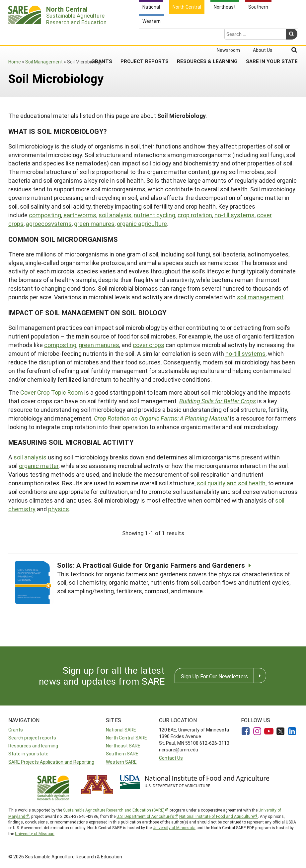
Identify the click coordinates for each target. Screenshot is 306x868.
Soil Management (44, 62)
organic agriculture (142, 224)
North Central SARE (126, 738)
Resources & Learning (207, 35)
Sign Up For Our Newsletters (214, 676)
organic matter (39, 466)
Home (15, 62)
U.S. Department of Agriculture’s (145, 816)
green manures (94, 224)
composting (45, 215)
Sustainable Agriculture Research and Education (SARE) (114, 810)
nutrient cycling (154, 215)
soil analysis (115, 215)
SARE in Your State (272, 35)
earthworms (80, 215)
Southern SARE (122, 754)
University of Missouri (35, 833)
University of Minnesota (174, 827)
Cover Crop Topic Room (52, 392)
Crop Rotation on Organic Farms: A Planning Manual (161, 418)
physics (59, 509)
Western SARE (121, 762)
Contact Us (171, 758)
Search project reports (32, 738)
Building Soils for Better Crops (218, 401)
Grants (102, 35)
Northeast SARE (123, 746)
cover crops (149, 345)
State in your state (28, 754)
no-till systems (234, 215)
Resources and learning (33, 746)
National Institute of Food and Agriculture (217, 816)
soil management (260, 297)
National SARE (121, 730)
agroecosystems (49, 224)
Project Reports (145, 35)
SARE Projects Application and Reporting (51, 762)
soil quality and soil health (231, 483)
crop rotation (195, 215)
